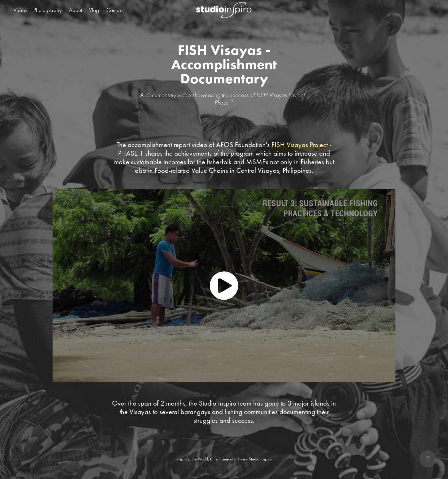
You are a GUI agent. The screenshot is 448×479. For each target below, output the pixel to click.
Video (20, 10)
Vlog (94, 10)
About (75, 10)
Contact (115, 10)
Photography (48, 10)
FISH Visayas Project (300, 145)
